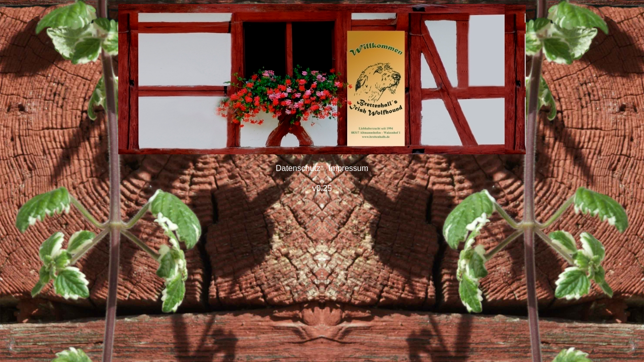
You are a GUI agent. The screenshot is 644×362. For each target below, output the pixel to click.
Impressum (348, 168)
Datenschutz (298, 168)
